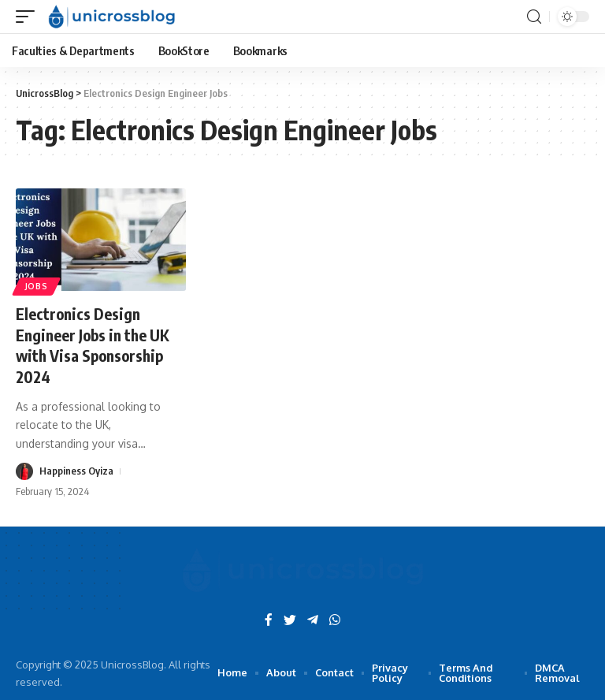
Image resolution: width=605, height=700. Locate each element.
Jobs (37, 286)
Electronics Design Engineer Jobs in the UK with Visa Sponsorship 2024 (95, 344)
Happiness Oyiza (76, 469)
